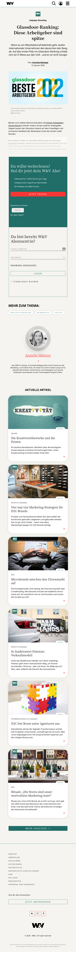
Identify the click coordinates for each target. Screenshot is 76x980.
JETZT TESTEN (38, 194)
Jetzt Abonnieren (38, 902)
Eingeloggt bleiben (26, 282)
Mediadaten (15, 881)
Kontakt (13, 854)
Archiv (59, 313)
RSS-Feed (13, 878)
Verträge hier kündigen (21, 884)
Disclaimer (14, 861)
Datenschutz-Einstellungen (24, 871)
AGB (11, 874)
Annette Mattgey (40, 62)
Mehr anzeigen (38, 828)
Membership (43, 313)
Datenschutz (16, 868)
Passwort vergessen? (24, 265)
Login (38, 273)
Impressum (14, 857)
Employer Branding (21, 313)
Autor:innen (15, 864)
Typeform (18, 210)
